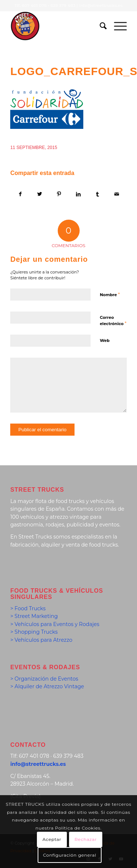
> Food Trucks (28, 608)
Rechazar (86, 839)
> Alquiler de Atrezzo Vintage (47, 686)
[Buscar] (100, 26)
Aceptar (52, 839)
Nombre (110, 294)
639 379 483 (63, 5)
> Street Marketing (34, 616)
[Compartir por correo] (117, 194)
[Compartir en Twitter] (40, 194)
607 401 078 (34, 5)
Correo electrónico (113, 321)
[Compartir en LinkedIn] (78, 194)
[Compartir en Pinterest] (59, 194)
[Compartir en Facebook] (20, 194)
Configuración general (70, 855)
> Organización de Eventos (44, 679)
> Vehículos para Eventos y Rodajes (55, 624)
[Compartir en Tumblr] (98, 194)
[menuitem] (100, 26)
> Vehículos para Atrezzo (41, 640)
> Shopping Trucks (34, 632)
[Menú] (117, 26)
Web (105, 340)
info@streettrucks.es (101, 5)
